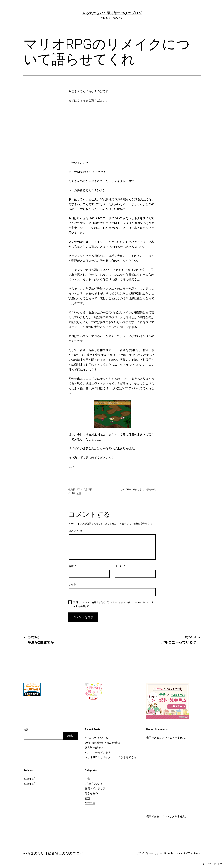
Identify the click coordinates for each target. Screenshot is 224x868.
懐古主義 (151, 489)
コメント (75, 531)
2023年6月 (30, 779)
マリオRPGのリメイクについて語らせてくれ (110, 757)
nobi (79, 493)
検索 (26, 730)
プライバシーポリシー (149, 853)
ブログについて (94, 784)
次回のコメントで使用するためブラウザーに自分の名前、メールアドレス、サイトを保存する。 (113, 604)
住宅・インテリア (95, 788)
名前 (73, 566)
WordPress (194, 853)
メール (120, 566)
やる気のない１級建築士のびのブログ (112, 13)
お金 (87, 779)
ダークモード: (212, 864)
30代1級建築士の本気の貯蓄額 (102, 743)
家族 (87, 798)
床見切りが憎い (94, 748)
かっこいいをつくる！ (98, 738)
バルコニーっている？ (98, 752)
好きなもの (138, 489)
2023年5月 (30, 784)
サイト (72, 584)
